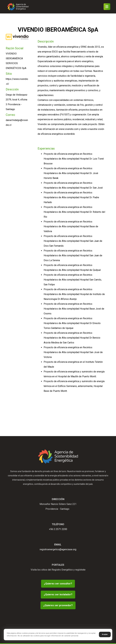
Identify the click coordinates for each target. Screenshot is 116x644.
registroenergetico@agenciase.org (58, 549)
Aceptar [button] (105, 634)
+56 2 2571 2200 (58, 529)
